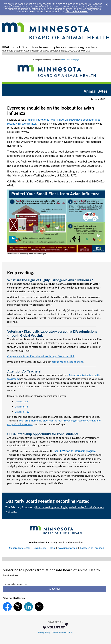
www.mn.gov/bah (68, 548)
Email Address (11, 575)
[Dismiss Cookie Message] (106, 3)
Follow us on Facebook (92, 548)
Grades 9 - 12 (22, 412)
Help (52, 548)
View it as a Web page (70, 60)
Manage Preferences (20, 548)
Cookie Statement (77, 11)
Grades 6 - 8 (21, 407)
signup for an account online (68, 362)
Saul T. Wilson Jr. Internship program (75, 451)
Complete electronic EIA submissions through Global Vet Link (41, 356)
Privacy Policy (44, 632)
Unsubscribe (40, 548)
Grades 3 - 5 (21, 402)
